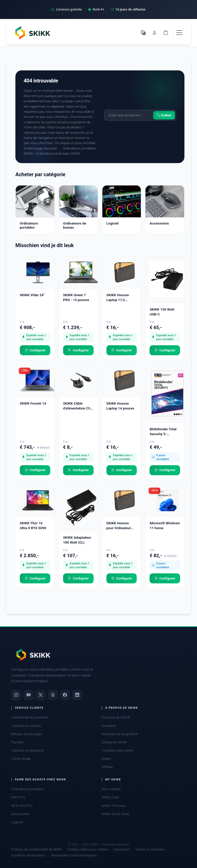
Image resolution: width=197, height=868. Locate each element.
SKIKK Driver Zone (115, 814)
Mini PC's (18, 797)
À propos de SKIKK (116, 717)
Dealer (106, 759)
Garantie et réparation (28, 750)
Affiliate (107, 767)
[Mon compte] (154, 33)
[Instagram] (16, 695)
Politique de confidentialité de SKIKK (37, 849)
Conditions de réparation (28, 855)
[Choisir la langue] (143, 33)
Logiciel (17, 822)
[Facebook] (65, 695)
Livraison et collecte (26, 726)
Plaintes (17, 742)
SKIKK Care (110, 797)
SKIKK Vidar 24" (32, 295)
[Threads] (53, 695)
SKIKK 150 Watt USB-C (162, 312)
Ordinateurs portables (28, 789)
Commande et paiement (29, 717)
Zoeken (164, 115)
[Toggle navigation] (179, 33)
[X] (41, 695)
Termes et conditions (150, 849)
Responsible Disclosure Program (74, 855)
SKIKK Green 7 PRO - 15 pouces (76, 297)
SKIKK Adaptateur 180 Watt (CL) (77, 540)
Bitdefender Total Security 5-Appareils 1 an (163, 432)
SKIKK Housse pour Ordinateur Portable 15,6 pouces (119, 526)
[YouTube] (28, 695)
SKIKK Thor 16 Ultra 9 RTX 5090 (33, 525)
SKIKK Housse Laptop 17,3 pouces (118, 298)
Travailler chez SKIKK (117, 750)
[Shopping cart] (166, 33)
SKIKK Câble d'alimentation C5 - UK (78, 406)
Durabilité (109, 726)
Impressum (121, 849)
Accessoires (21, 814)
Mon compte (111, 789)
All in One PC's (22, 806)
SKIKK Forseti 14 (33, 403)
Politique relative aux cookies (88, 849)
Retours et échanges (27, 734)
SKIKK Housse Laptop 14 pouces (120, 406)
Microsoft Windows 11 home (165, 525)
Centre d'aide (21, 759)
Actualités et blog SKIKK (120, 734)
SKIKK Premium (114, 806)
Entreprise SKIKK (114, 742)
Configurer (35, 350)
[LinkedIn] (77, 695)
